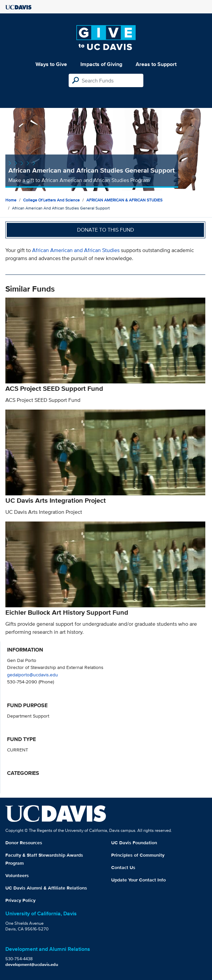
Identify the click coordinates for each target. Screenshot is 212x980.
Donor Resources (24, 843)
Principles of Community (138, 855)
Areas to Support (156, 64)
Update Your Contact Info (138, 880)
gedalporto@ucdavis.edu (32, 675)
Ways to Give (51, 64)
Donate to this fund (105, 230)
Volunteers (17, 875)
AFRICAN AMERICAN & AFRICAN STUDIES (124, 200)
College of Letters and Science (51, 200)
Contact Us (123, 867)
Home (11, 200)
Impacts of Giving (101, 64)
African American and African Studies (76, 250)
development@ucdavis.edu (32, 964)
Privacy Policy (20, 900)
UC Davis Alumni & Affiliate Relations (46, 888)
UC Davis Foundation (134, 843)
